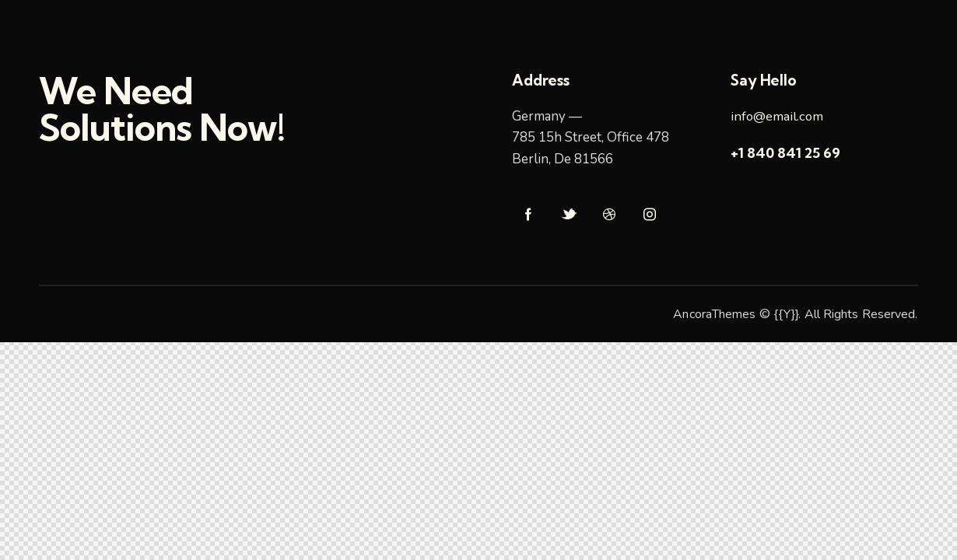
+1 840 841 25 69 (785, 153)
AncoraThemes (714, 314)
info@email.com (778, 116)
